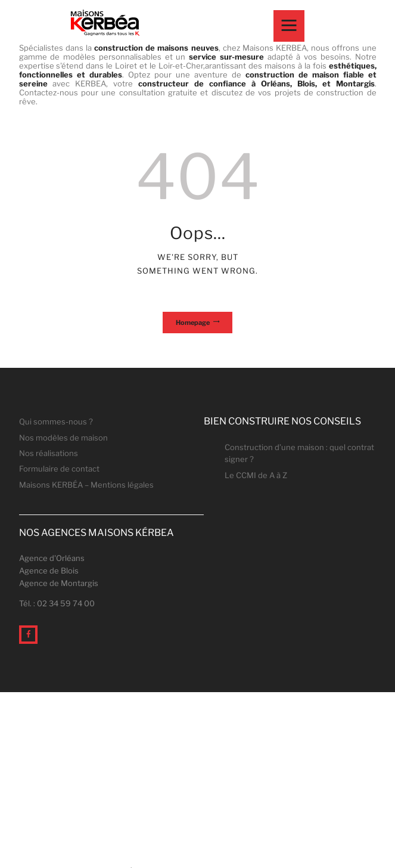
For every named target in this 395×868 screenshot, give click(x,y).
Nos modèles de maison (63, 438)
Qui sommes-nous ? (56, 421)
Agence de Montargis (59, 583)
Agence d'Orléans (52, 558)
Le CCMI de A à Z (256, 475)
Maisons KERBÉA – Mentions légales (86, 485)
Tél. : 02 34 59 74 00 (57, 603)
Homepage (193, 323)
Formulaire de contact (59, 469)
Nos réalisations (49, 453)
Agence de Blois (49, 571)
